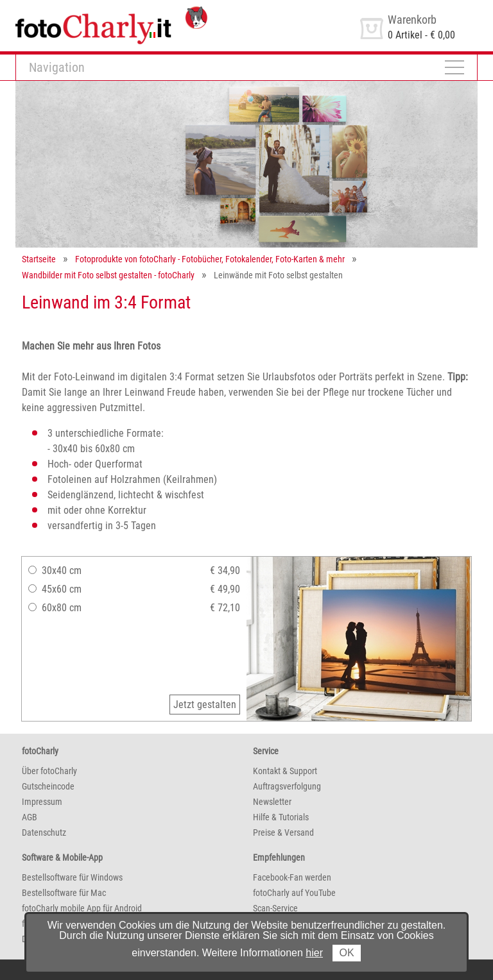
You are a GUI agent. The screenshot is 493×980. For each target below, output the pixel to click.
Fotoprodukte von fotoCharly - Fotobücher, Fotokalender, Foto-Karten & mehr (210, 259)
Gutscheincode (48, 786)
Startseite (39, 259)
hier (314, 953)
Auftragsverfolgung (287, 786)
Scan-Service (275, 908)
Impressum (42, 802)
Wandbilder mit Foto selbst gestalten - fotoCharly (108, 275)
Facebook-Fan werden (292, 877)
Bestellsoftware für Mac (64, 893)
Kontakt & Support (285, 771)
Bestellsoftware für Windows (72, 877)
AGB (30, 817)
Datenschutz (44, 832)
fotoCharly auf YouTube (294, 893)
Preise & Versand (283, 832)
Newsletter (272, 802)
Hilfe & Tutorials (281, 817)
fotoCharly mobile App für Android (82, 908)
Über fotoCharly (49, 771)
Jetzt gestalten (205, 705)
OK (346, 953)
